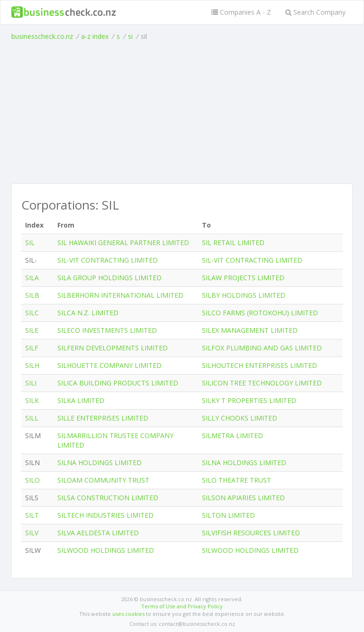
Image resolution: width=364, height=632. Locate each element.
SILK (32, 400)
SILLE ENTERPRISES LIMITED (103, 418)
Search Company (315, 12)
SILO (32, 480)
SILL (32, 418)
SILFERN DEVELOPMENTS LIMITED (113, 348)
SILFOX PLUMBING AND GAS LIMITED (262, 348)
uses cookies (128, 614)
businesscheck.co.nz (42, 36)
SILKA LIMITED (81, 400)
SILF (32, 348)
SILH (32, 365)
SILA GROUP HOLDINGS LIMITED (109, 278)
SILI (31, 383)
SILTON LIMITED (228, 515)
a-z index (95, 36)
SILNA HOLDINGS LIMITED (100, 463)
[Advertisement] (182, 112)
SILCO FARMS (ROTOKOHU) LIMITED (260, 313)
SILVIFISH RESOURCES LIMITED (251, 533)
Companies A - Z (241, 12)
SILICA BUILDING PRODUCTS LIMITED (118, 383)
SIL (30, 243)
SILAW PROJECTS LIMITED (243, 278)
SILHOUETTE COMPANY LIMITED (109, 365)
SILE (32, 330)
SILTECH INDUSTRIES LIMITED (105, 515)
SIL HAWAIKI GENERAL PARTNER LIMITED (123, 243)
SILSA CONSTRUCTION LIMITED (108, 498)
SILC (32, 313)
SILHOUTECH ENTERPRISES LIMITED (259, 365)
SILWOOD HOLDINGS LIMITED (106, 550)
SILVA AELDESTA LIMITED (98, 533)
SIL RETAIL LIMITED (233, 243)
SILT (32, 515)
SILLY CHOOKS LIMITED (240, 418)
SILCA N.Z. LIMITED (88, 313)
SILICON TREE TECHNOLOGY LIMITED (262, 383)
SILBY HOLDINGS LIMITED (244, 295)
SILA (32, 278)
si (130, 36)
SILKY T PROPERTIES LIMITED (249, 400)
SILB (32, 295)
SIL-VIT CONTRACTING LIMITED (108, 260)
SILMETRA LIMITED (232, 435)
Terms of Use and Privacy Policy (182, 606)
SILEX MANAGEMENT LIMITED (250, 330)
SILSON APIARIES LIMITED (243, 498)
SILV (32, 533)
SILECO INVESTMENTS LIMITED (107, 330)
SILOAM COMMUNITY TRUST (103, 480)
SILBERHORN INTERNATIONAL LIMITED (120, 295)
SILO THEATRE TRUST (237, 480)
